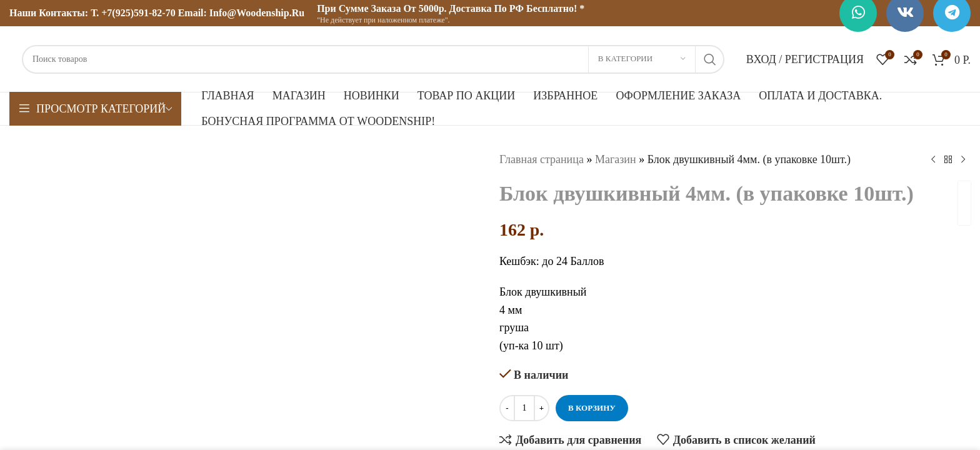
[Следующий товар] (963, 159)
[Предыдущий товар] (933, 159)
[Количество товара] (524, 408)
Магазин (616, 159)
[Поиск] (373, 59)
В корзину (592, 408)
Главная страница (542, 159)
